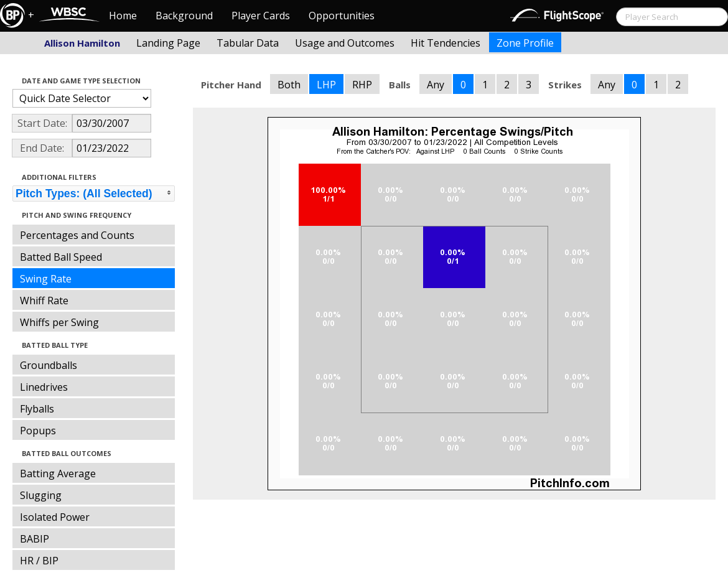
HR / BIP (39, 561)
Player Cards (261, 16)
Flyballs (37, 409)
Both (289, 85)
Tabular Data (248, 43)
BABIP (35, 539)
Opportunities (342, 16)
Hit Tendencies (446, 43)
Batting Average (58, 473)
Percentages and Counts (77, 235)
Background (184, 16)
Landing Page (168, 43)
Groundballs (49, 365)
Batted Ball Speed (61, 257)
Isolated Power (55, 517)
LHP (326, 85)
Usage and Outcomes (345, 43)
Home (123, 16)
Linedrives (44, 387)
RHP (362, 85)
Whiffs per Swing (59, 322)
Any (436, 85)
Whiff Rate (44, 301)
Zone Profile (525, 43)
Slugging (41, 495)
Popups (38, 431)
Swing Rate (46, 279)
